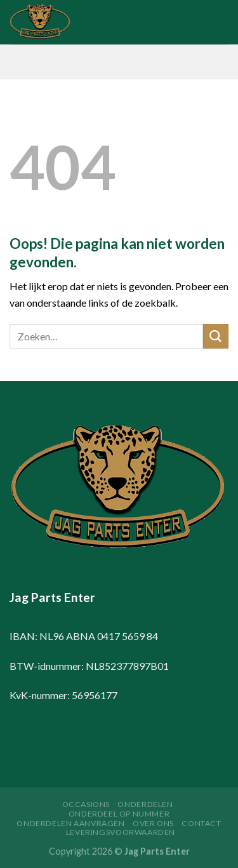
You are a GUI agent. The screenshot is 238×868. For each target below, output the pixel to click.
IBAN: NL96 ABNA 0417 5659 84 (84, 636)
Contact (201, 823)
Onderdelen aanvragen (70, 823)
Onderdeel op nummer (119, 814)
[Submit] (216, 336)
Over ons (153, 823)
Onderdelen (145, 804)
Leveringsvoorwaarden (121, 832)
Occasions (86, 804)
